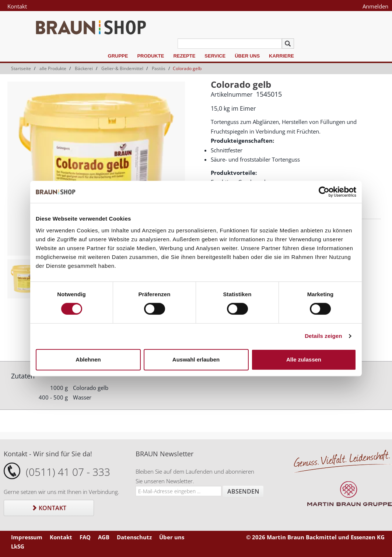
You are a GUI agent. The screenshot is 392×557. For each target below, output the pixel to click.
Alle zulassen (304, 359)
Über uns (247, 56)
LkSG (18, 546)
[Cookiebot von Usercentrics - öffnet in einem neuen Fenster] (324, 192)
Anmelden (375, 6)
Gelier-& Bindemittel (122, 68)
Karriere (281, 56)
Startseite (21, 68)
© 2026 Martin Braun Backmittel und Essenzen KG (315, 537)
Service (215, 56)
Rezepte (184, 56)
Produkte (150, 56)
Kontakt (17, 6)
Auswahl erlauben (196, 359)
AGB (104, 537)
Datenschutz (134, 537)
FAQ (85, 537)
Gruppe (118, 56)
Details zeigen (323, 336)
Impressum (27, 537)
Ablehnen (88, 359)
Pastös (159, 68)
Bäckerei (84, 68)
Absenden (243, 491)
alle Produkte (53, 68)
